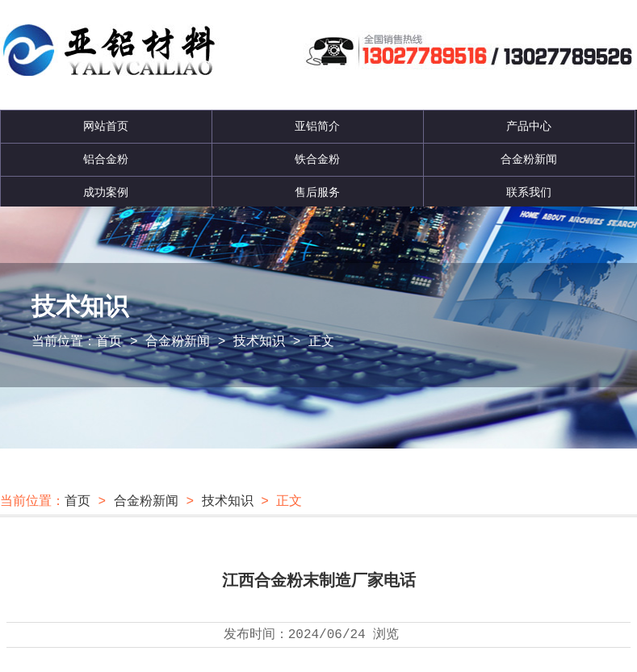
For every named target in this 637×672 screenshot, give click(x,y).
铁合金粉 (317, 160)
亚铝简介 (317, 127)
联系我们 (529, 193)
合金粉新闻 (529, 160)
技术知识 (259, 342)
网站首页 (106, 127)
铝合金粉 (106, 160)
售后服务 (317, 193)
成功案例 (106, 193)
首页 (109, 342)
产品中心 (529, 127)
